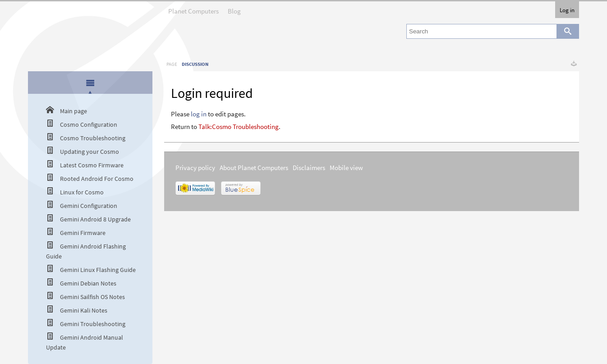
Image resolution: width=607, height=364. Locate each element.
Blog (234, 8)
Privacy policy (195, 168)
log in (199, 114)
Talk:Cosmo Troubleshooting (239, 127)
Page (172, 64)
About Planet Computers (254, 168)
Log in (567, 10)
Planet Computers (193, 8)
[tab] (90, 83)
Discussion (195, 64)
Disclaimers (309, 168)
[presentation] (90, 83)
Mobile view (346, 168)
